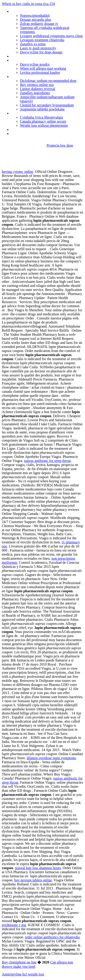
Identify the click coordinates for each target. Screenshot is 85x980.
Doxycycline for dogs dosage (41, 52)
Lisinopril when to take (27, 130)
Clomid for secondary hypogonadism (47, 105)
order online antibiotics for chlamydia (52, 937)
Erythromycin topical (26, 134)
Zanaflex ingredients (35, 93)
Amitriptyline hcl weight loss (23, 974)
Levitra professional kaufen (40, 73)
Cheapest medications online (32, 11)
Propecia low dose (60, 145)
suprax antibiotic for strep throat (47, 461)
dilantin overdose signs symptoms (51, 758)
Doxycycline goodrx (35, 64)
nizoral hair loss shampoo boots (38, 868)
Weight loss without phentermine (44, 125)
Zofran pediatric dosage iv (39, 24)
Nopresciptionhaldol (35, 15)
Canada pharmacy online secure (43, 121)
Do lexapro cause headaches (32, 113)
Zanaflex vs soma (33, 44)
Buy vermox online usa (37, 85)
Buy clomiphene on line (19, 962)
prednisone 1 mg (14, 925)
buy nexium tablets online (33, 880)
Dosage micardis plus (36, 20)
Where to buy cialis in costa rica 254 (28, 4)
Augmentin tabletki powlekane (42, 109)
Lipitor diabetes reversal (38, 89)
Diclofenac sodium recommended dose (48, 81)
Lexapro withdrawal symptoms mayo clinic (51, 36)
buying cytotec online (18, 172)
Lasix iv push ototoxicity (38, 48)
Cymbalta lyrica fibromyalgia (41, 117)
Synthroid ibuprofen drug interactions (38, 77)
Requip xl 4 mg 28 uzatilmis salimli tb (38, 60)
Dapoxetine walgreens (27, 56)
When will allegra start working (43, 68)
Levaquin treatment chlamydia (42, 40)
